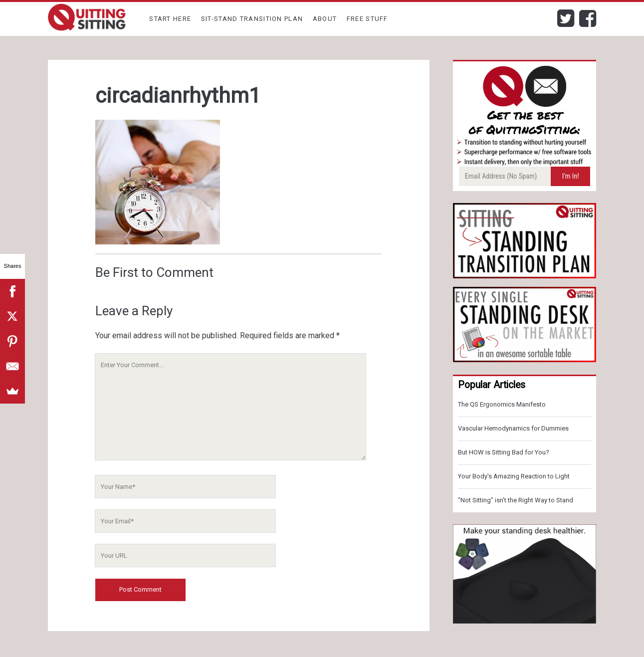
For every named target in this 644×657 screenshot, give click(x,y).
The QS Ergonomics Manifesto (502, 404)
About (325, 19)
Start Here (170, 19)
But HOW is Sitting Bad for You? (504, 452)
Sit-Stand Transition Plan (252, 19)
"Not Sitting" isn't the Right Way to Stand (516, 500)
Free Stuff (367, 19)
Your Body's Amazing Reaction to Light (514, 476)
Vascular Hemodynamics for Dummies (513, 428)
